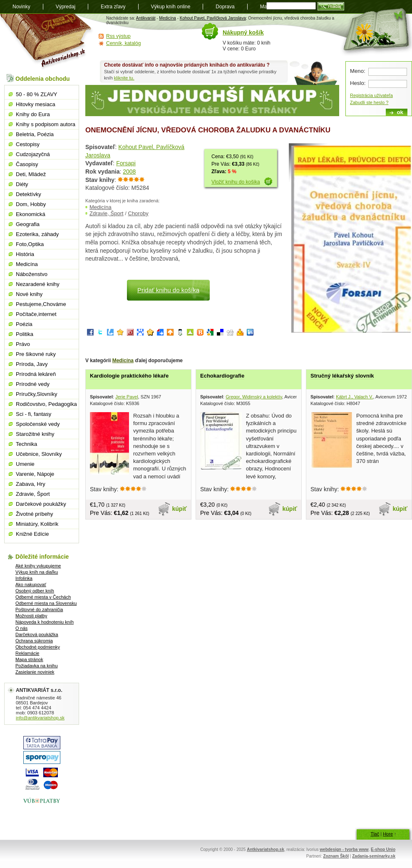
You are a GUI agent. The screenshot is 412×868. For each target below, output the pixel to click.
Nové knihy (29, 294)
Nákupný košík (243, 32)
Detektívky (29, 194)
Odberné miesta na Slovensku (46, 603)
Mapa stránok (29, 659)
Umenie (25, 464)
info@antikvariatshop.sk (40, 718)
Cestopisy (28, 144)
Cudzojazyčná (33, 154)
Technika (26, 444)
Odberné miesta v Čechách (43, 597)
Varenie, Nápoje (35, 474)
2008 (129, 172)
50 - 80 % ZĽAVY (36, 94)
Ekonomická (31, 214)
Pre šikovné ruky (36, 354)
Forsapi (126, 163)
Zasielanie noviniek (35, 672)
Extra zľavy (113, 7)
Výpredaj (66, 7)
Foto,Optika (30, 244)
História (25, 254)
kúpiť (180, 509)
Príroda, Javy (32, 364)
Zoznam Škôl (336, 856)
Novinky (21, 7)
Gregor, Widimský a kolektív (254, 397)
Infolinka (24, 578)
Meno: (358, 71)
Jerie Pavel (127, 397)
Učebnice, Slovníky (39, 454)
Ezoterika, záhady (37, 234)
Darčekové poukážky (41, 504)
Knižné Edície (32, 534)
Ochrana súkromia (34, 641)
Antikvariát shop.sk (47, 42)
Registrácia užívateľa (371, 95)
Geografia (28, 224)
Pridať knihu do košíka (168, 290)
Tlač (375, 834)
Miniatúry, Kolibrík (37, 524)
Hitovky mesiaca (36, 104)
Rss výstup (118, 36)
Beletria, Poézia (35, 134)
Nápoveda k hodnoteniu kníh (45, 622)
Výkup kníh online (171, 7)
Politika (25, 334)
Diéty (22, 184)
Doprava (225, 7)
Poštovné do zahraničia (39, 609)
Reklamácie (27, 653)
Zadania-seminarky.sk (374, 856)
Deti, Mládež (31, 174)
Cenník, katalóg (123, 43)
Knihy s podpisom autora (46, 124)
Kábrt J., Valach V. (354, 397)
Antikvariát (146, 18)
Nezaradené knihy (38, 284)
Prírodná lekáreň (36, 374)
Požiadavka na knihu (37, 666)
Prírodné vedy (33, 384)
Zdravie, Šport (107, 213)
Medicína (168, 18)
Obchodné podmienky (38, 647)
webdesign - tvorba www (344, 849)
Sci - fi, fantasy (34, 414)
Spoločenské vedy (38, 424)
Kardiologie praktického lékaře (129, 376)
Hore (388, 834)
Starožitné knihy (35, 434)
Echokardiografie (222, 376)
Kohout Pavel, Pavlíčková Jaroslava (213, 18)
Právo (23, 344)
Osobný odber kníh (35, 591)
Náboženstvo (32, 274)
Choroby (138, 213)
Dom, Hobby (31, 204)
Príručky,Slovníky (36, 394)
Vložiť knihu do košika (236, 182)
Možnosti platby (31, 616)
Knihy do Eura (33, 114)
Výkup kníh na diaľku (37, 572)
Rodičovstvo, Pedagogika (46, 404)
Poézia (24, 324)
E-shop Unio (383, 849)
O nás (21, 628)
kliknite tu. (124, 78)
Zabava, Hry (31, 484)
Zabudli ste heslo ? (369, 102)
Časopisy (27, 164)
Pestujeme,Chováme (41, 304)
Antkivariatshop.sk (265, 849)
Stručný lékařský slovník (342, 376)
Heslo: (358, 83)
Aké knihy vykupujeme (38, 566)
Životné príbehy (35, 514)
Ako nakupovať (31, 584)
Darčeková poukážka (37, 634)
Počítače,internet (36, 314)
